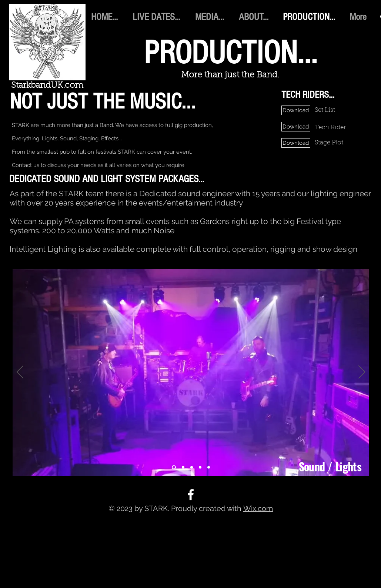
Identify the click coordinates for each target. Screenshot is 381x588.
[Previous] (20, 372)
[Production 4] (200, 467)
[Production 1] (174, 467)
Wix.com (258, 508)
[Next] (362, 372)
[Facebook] (191, 495)
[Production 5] (209, 467)
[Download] (296, 110)
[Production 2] (183, 467)
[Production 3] (192, 467)
